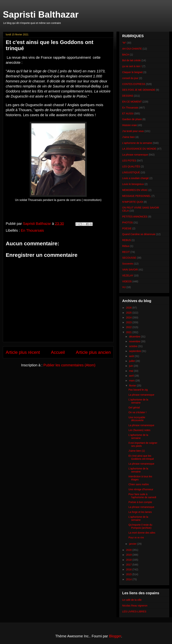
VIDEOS (127, 281)
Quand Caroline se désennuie (139, 234)
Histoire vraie (130, 125)
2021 (129, 332)
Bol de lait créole (132, 60)
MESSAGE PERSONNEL (137, 196)
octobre (134, 346)
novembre (135, 341)
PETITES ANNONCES (135, 217)
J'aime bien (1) (137, 451)
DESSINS (128, 96)
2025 (129, 313)
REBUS (126, 240)
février (133, 386)
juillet (132, 361)
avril (132, 376)
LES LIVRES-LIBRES (134, 611)
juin (131, 366)
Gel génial (134, 407)
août (132, 356)
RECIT (126, 252)
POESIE (127, 228)
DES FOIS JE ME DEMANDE (139, 90)
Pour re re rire (136, 538)
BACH (126, 55)
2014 (129, 579)
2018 (129, 560)
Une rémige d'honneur (141, 489)
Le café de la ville (132, 600)
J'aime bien (128, 137)
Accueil (58, 352)
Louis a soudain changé (135, 178)
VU (124, 287)
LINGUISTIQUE (131, 172)
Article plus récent (23, 352)
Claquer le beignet (132, 72)
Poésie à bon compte (140, 502)
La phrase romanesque (135, 155)
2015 (129, 574)
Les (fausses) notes (139, 430)
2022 (129, 327)
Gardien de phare (132, 119)
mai (131, 371)
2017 (129, 565)
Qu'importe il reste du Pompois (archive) (140, 526)
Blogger (115, 636)
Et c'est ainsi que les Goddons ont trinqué (141, 457)
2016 (129, 569)
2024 (129, 318)
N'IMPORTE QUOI (133, 202)
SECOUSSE (129, 258)
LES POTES (129, 161)
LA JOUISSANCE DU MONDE (139, 149)
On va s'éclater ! (138, 412)
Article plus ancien (93, 352)
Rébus (126, 246)
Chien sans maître (139, 484)
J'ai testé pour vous (133, 131)
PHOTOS (127, 223)
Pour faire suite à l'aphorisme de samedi (142, 496)
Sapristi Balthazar (41, 15)
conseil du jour (130, 78)
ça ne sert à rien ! (132, 66)
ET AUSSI (128, 113)
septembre (135, 351)
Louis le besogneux (133, 184)
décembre (135, 337)
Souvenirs (128, 264)
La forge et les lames (140, 512)
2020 (129, 550)
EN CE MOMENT (132, 102)
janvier (133, 544)
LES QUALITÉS (131, 166)
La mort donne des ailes (142, 533)
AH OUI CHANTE (132, 49)
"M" (124, 43)
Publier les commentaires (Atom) (69, 365)
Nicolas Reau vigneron (135, 606)
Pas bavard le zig (138, 390)
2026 (129, 308)
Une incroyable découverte (137, 419)
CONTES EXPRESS (134, 84)
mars (132, 381)
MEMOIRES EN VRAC (135, 190)
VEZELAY (128, 275)
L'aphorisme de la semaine (137, 143)
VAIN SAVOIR (130, 270)
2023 (129, 322)
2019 (129, 555)
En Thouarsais (33, 230)
